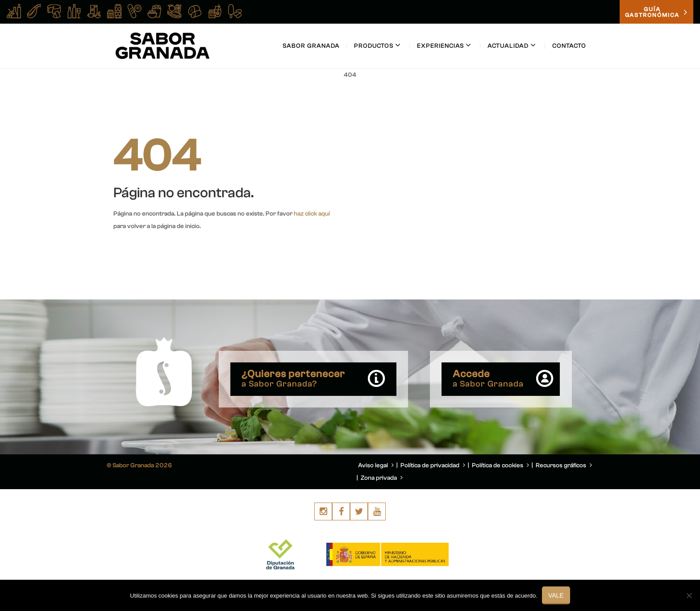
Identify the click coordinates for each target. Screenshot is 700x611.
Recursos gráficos (564, 466)
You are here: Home (537, 96)
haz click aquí (312, 214)
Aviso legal (376, 466)
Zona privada (382, 478)
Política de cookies (500, 466)
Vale (556, 595)
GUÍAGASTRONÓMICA (656, 12)
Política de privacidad (433, 466)
